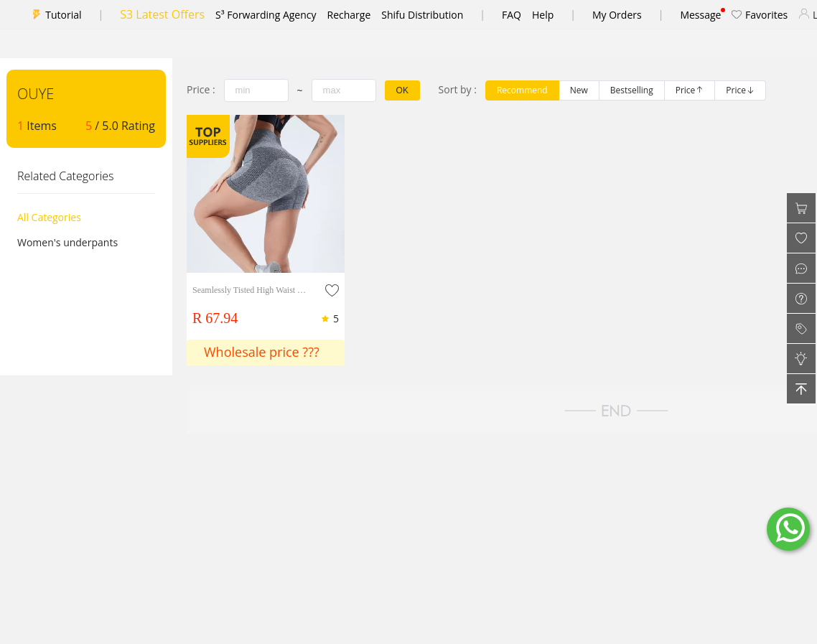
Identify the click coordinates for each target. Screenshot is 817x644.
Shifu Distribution (422, 15)
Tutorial (63, 15)
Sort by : (458, 89)
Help (543, 15)
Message (700, 15)
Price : (201, 89)
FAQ (512, 15)
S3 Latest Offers (162, 14)
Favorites (760, 15)
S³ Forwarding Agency (266, 15)
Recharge (349, 15)
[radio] (522, 90)
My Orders (617, 15)
